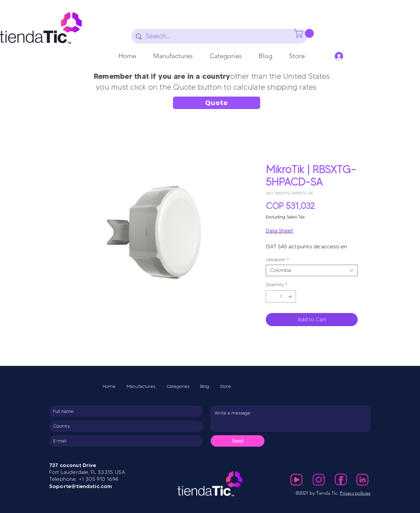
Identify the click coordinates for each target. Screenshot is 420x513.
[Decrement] (271, 296)
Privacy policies (355, 493)
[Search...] (220, 36)
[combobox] (312, 270)
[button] (173, 56)
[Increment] (291, 296)
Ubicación (277, 260)
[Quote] (217, 103)
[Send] (238, 441)
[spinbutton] (281, 296)
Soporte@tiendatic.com (81, 486)
